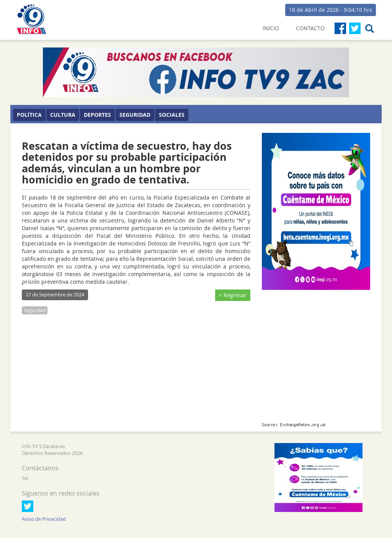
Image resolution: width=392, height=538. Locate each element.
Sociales (172, 115)
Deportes (97, 115)
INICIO (271, 28)
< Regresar (233, 295)
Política (29, 115)
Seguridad (135, 115)
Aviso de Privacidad (44, 519)
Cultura (63, 115)
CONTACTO (310, 28)
